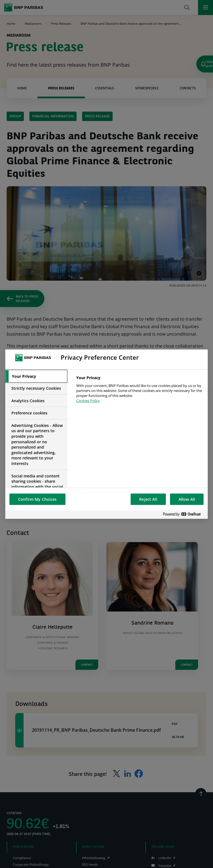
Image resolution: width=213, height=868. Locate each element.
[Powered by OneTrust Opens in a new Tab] (184, 514)
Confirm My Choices (37, 499)
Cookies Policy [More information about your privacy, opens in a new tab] (88, 401)
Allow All (187, 499)
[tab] (36, 376)
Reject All (148, 499)
